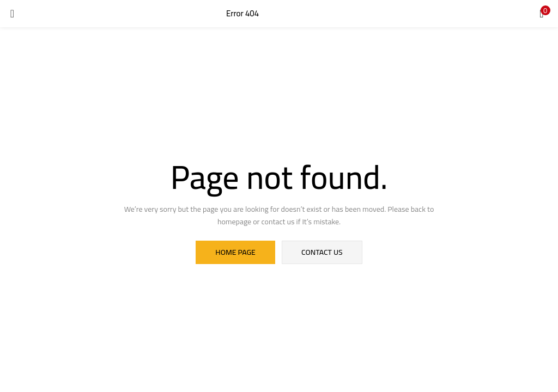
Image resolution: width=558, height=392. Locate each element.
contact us (322, 253)
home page (236, 253)
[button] (542, 14)
